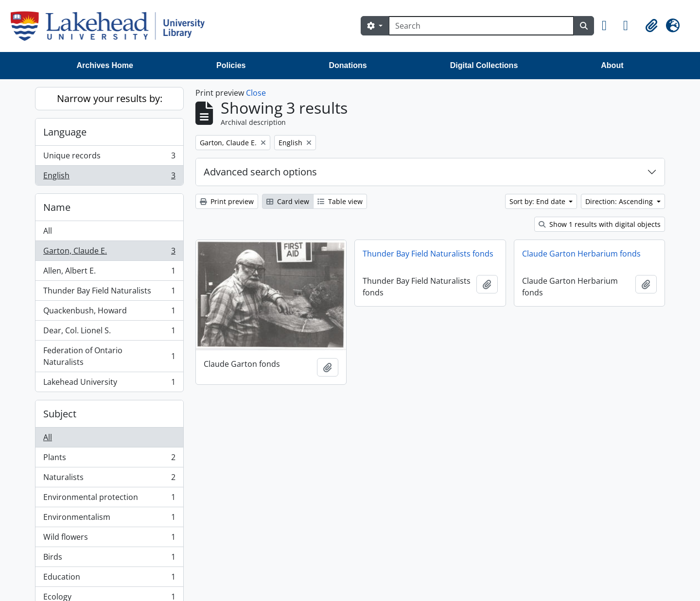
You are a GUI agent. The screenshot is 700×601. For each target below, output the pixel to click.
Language (65, 132)
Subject (60, 414)
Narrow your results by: (110, 98)
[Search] (481, 26)
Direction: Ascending (620, 201)
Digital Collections (484, 65)
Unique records (109, 158)
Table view (340, 201)
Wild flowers (109, 539)
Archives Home (105, 65)
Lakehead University (109, 384)
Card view (288, 201)
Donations (348, 65)
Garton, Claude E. (109, 253)
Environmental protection (109, 499)
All (48, 231)
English (109, 177)
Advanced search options (260, 172)
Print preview (227, 201)
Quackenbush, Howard (109, 313)
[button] (609, 26)
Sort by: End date (538, 201)
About (612, 65)
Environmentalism (109, 519)
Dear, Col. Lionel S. (109, 333)
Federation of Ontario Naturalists (109, 356)
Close (256, 93)
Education (109, 579)
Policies (231, 65)
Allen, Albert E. (109, 273)
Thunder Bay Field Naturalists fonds (428, 254)
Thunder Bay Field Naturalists (109, 293)
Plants (109, 459)
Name (57, 207)
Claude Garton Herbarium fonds (581, 254)
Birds (109, 559)
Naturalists (109, 479)
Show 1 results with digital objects (600, 224)
